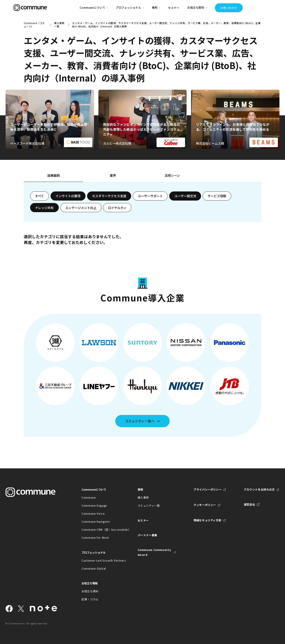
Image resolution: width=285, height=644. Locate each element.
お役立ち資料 (90, 591)
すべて (39, 196)
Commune (89, 498)
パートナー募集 (147, 535)
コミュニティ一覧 (149, 506)
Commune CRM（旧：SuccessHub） (101, 530)
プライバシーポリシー (208, 490)
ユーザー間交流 (185, 196)
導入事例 (143, 498)
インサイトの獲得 (68, 196)
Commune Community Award (154, 552)
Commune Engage (94, 506)
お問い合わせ (229, 8)
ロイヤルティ (117, 208)
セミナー (174, 8)
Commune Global (94, 569)
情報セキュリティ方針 (207, 520)
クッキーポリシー (205, 505)
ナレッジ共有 (44, 208)
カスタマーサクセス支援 (109, 196)
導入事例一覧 (59, 25)
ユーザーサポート (150, 196)
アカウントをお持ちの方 (259, 490)
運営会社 (249, 504)
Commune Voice (93, 514)
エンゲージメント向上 (81, 208)
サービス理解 (217, 196)
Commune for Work (95, 538)
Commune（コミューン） (34, 25)
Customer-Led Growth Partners (101, 561)
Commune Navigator (96, 522)
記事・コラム (90, 599)
